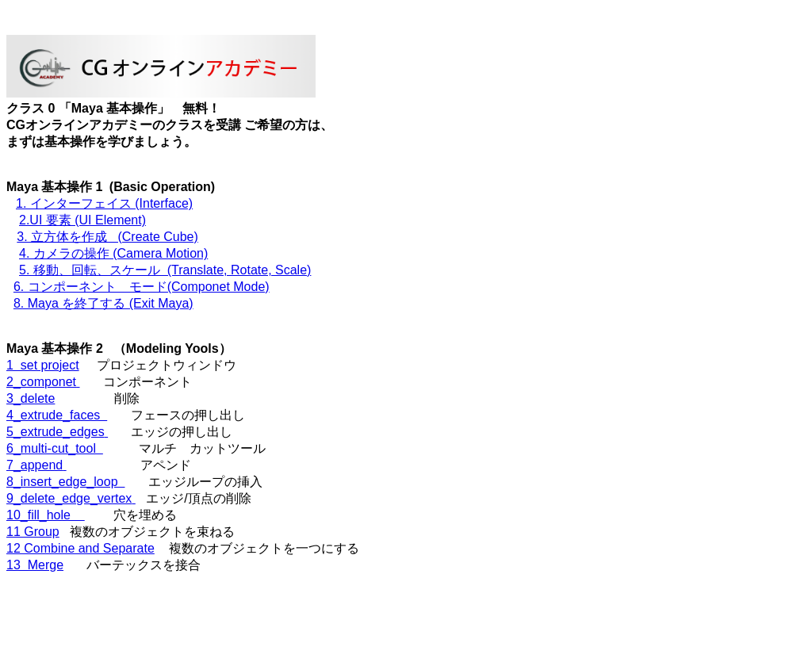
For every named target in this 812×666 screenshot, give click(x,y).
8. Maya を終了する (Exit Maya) (103, 303)
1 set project (43, 365)
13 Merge (35, 565)
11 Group (33, 532)
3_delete (31, 398)
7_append (36, 465)
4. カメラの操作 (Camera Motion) (113, 253)
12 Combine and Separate (80, 548)
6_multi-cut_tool (55, 448)
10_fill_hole (46, 515)
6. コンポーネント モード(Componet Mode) (142, 287)
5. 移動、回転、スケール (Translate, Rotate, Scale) (165, 270)
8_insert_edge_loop (65, 482)
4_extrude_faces (57, 415)
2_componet (43, 382)
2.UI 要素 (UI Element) (82, 220)
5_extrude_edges (57, 432)
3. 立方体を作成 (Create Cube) (107, 237)
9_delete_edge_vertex (71, 498)
